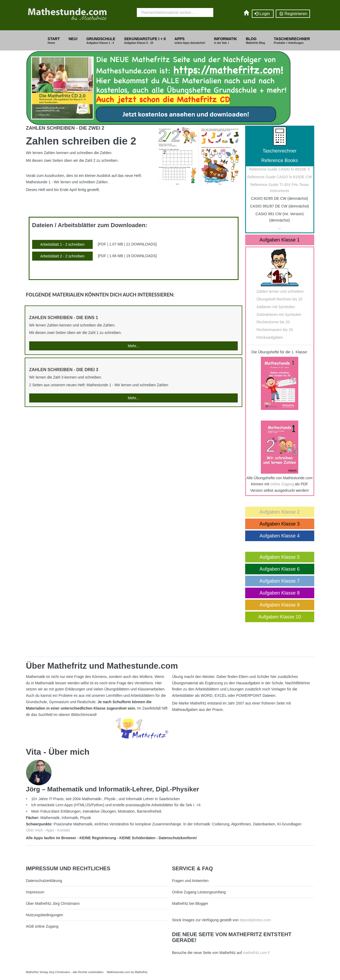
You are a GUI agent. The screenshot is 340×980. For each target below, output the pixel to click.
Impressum (35, 892)
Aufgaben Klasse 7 (280, 581)
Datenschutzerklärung (44, 881)
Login (263, 14)
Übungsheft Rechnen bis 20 (280, 299)
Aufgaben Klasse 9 (280, 605)
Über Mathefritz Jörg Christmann (53, 903)
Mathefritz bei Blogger (190, 903)
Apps (50, 830)
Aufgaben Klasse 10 (280, 617)
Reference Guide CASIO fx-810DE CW (280, 177)
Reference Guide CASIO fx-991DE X (280, 169)
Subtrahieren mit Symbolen (279, 315)
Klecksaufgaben (270, 337)
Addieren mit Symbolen (276, 307)
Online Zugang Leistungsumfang (199, 892)
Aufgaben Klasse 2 (280, 512)
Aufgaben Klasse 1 (280, 240)
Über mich (35, 830)
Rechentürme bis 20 (273, 322)
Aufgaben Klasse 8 (280, 593)
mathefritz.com (255, 953)
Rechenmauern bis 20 (275, 330)
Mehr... (133, 346)
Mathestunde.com (118, 972)
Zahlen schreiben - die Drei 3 (64, 370)
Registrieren (293, 14)
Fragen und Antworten (190, 881)
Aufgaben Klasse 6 (280, 569)
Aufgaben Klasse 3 (280, 524)
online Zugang (282, 484)
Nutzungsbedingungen (45, 915)
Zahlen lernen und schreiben (280, 291)
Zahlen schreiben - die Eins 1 (64, 318)
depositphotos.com (255, 920)
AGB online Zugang (42, 926)
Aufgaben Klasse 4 (280, 536)
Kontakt (64, 830)
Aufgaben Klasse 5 (280, 557)
